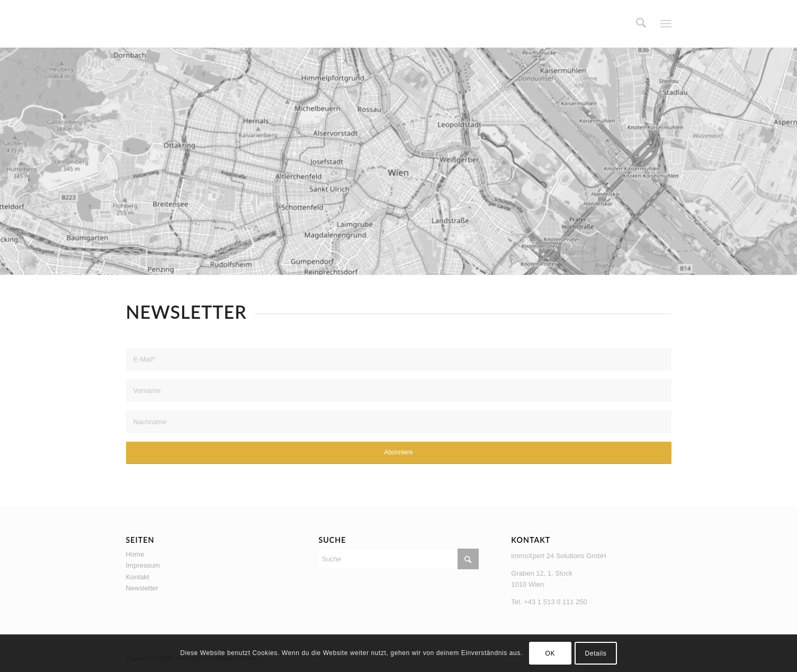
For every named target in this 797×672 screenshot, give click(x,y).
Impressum (143, 565)
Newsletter (142, 588)
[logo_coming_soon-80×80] (147, 24)
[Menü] (666, 24)
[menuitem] (641, 24)
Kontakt (138, 577)
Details (595, 653)
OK (550, 653)
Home (135, 554)
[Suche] (641, 24)
